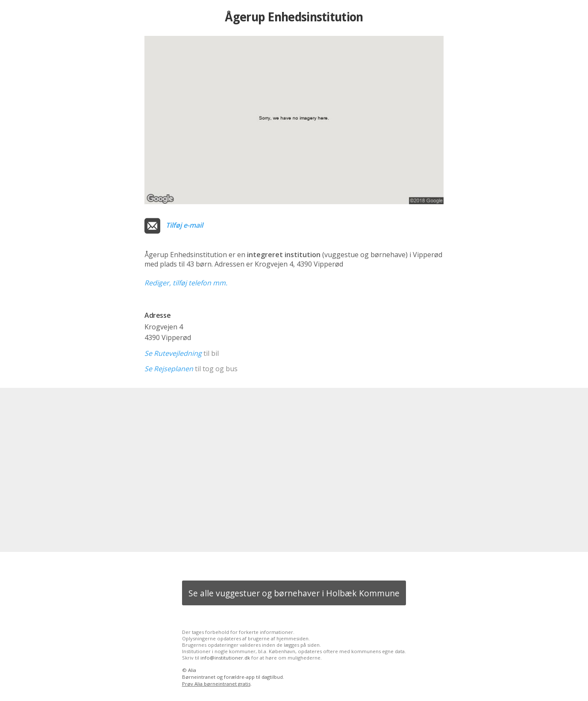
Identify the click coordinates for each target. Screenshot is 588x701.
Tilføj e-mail (184, 225)
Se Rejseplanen (169, 369)
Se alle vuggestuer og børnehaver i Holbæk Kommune (294, 593)
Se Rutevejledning (173, 353)
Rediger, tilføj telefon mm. (186, 283)
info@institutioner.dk (225, 658)
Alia (192, 670)
